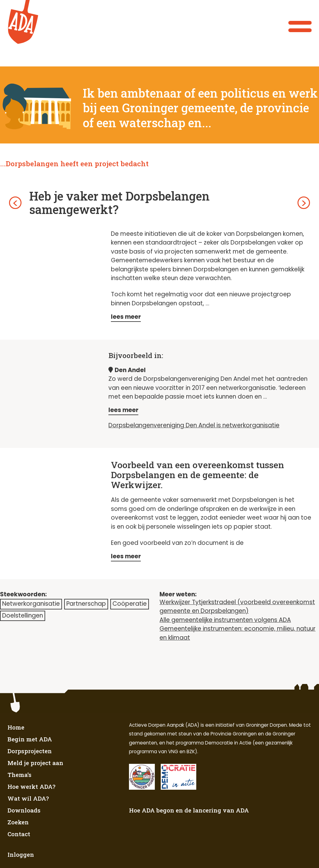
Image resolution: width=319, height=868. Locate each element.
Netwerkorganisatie (31, 604)
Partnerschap (86, 604)
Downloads (24, 810)
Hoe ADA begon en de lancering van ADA (189, 810)
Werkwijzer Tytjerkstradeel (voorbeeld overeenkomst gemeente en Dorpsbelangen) (237, 607)
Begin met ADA (30, 739)
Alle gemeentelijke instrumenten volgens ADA (225, 620)
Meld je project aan (35, 763)
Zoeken (18, 822)
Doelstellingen (23, 616)
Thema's (19, 775)
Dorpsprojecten (30, 751)
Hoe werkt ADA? (31, 786)
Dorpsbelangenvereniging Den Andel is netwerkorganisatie (194, 425)
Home (16, 727)
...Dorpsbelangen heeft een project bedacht (74, 163)
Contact (19, 834)
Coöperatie (130, 604)
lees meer (126, 317)
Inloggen (21, 854)
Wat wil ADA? (28, 798)
